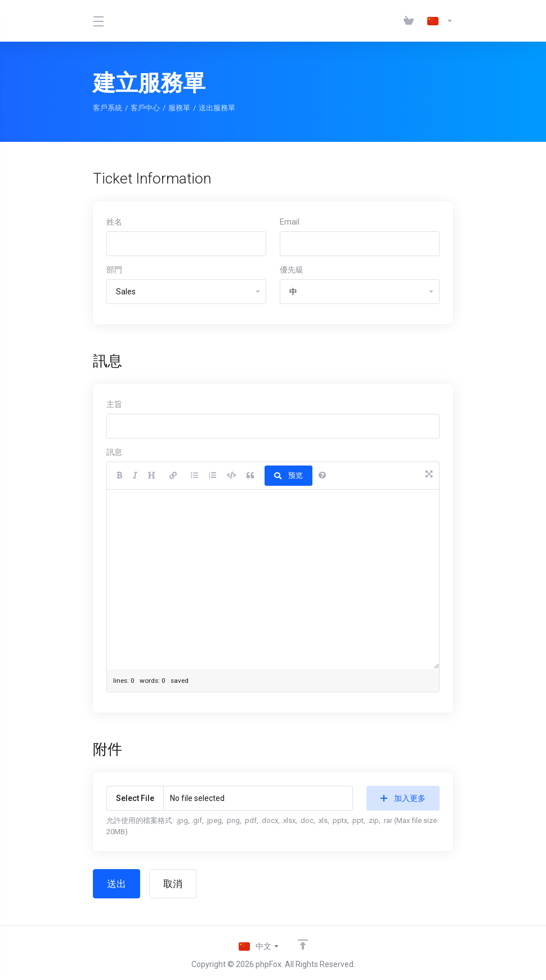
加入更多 (403, 798)
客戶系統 (108, 108)
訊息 (114, 452)
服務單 (179, 108)
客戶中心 (145, 108)
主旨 (114, 404)
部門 (114, 270)
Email (290, 222)
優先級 (292, 270)
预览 (288, 475)
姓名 (114, 222)
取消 (173, 884)
